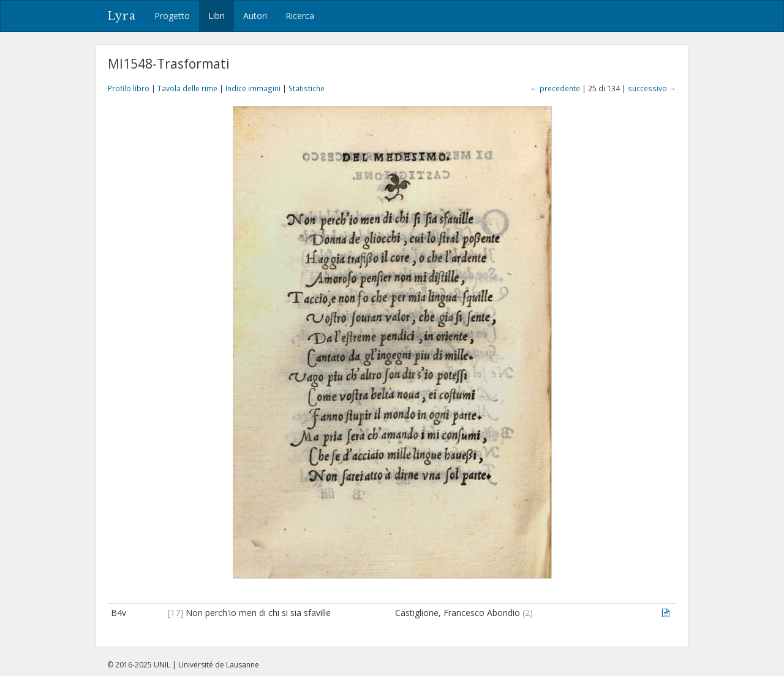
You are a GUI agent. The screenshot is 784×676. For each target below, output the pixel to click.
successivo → (652, 88)
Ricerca (300, 16)
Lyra (122, 16)
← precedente (555, 88)
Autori (255, 16)
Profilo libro (129, 88)
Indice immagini (253, 88)
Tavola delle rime (187, 88)
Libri (217, 16)
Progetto (172, 16)
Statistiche (307, 88)
